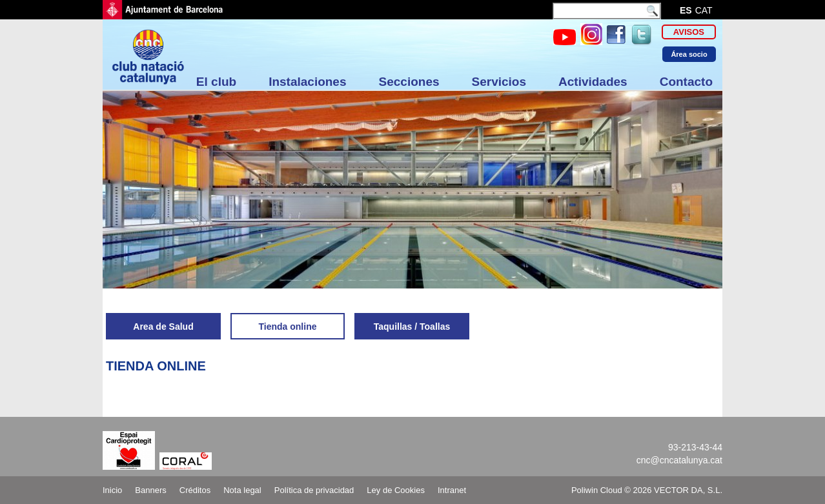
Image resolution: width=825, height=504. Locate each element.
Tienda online (288, 327)
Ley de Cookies (396, 490)
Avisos (689, 32)
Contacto (686, 82)
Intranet (452, 490)
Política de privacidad (314, 490)
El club (216, 82)
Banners (150, 490)
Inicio (112, 490)
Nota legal (242, 490)
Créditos (195, 490)
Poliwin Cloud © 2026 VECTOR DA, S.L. (647, 490)
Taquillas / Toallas (412, 327)
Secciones (409, 82)
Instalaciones (307, 82)
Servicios (499, 82)
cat (704, 10)
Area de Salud (163, 327)
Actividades (593, 82)
